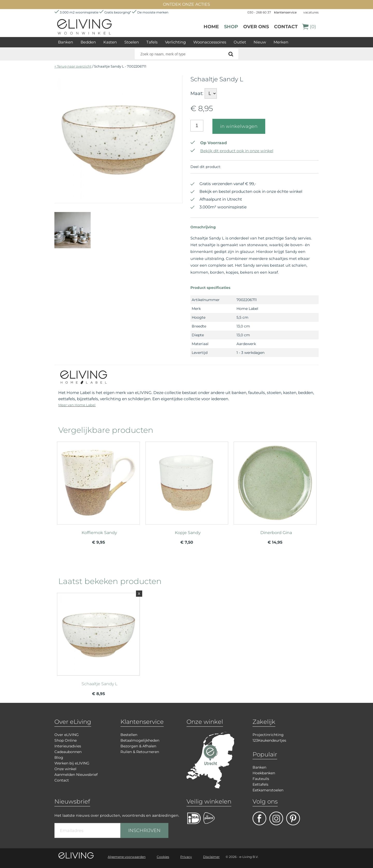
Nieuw (260, 42)
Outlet (240, 42)
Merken (281, 42)
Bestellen (129, 735)
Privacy (186, 857)
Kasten (110, 42)
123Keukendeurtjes (269, 740)
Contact (286, 27)
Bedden (88, 42)
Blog (59, 757)
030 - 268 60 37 (259, 12)
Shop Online (66, 740)
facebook (259, 818)
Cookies (163, 857)
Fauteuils (261, 779)
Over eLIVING (67, 735)
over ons (256, 27)
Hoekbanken (264, 773)
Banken (66, 42)
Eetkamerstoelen (268, 790)
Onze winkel (65, 769)
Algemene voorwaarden (127, 857)
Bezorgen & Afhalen (138, 746)
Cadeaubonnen (68, 752)
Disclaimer (211, 857)
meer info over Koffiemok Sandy (98, 481)
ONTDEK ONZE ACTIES (187, 4)
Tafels (152, 42)
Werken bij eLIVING (72, 763)
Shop (231, 27)
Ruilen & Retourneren (140, 752)
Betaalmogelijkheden (140, 740)
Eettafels (260, 784)
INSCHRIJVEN (144, 830)
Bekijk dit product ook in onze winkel (232, 151)
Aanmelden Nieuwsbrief (76, 775)
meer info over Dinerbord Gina (275, 481)
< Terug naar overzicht (73, 66)
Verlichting (175, 42)
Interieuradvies (68, 746)
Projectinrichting (268, 735)
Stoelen (132, 42)
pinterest (293, 818)
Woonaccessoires (210, 42)
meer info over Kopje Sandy (187, 481)
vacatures (311, 12)
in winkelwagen (239, 126)
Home (211, 27)
